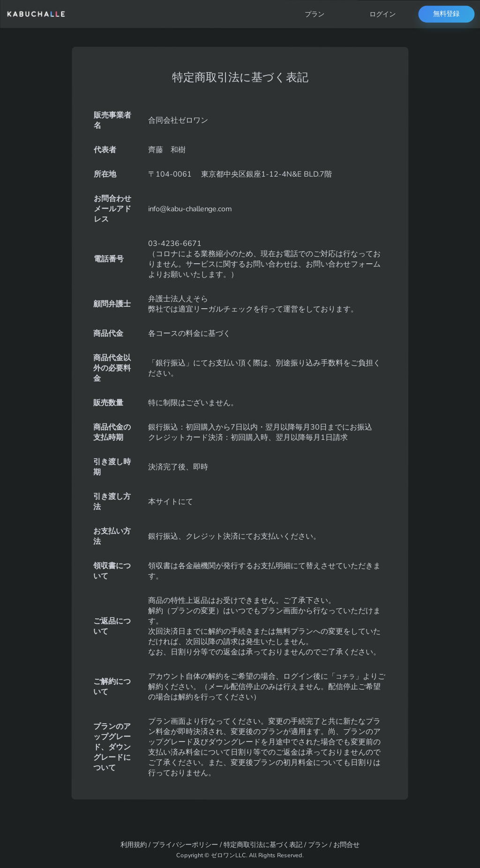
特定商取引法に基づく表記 (263, 845)
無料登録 (446, 14)
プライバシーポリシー (185, 845)
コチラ (347, 676)
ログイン (382, 14)
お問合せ (346, 845)
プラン (315, 14)
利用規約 (134, 845)
